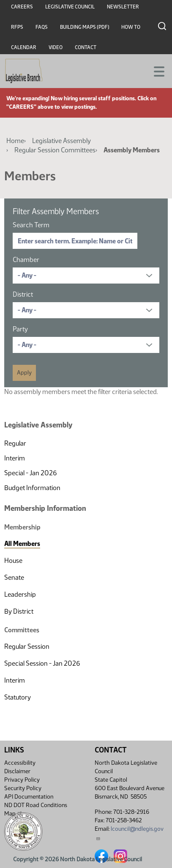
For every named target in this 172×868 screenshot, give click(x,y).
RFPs (17, 27)
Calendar (24, 47)
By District (19, 611)
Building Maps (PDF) (85, 27)
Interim (15, 458)
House (13, 561)
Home (15, 141)
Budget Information (32, 488)
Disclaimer (17, 771)
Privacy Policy (22, 780)
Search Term (31, 225)
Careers (22, 7)
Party (20, 329)
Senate (14, 577)
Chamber (26, 260)
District (23, 294)
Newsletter (123, 7)
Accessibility (20, 763)
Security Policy (23, 788)
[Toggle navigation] (156, 71)
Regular (15, 443)
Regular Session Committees (55, 150)
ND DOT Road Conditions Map (36, 809)
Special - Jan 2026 (30, 473)
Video (56, 47)
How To (131, 27)
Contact (86, 47)
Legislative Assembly (61, 141)
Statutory (18, 697)
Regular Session (27, 646)
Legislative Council (70, 7)
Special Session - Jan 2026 (42, 663)
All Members (22, 544)
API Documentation (29, 797)
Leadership (20, 594)
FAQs (42, 27)
